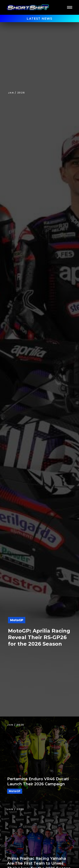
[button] (70, 7)
